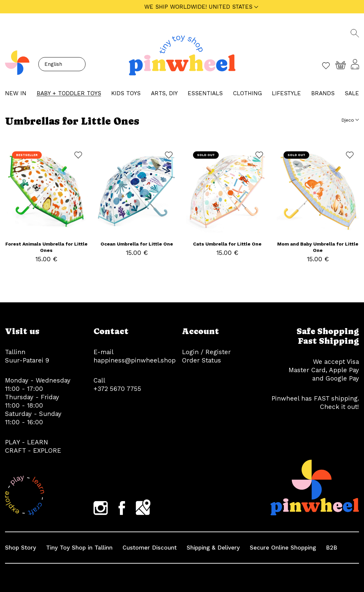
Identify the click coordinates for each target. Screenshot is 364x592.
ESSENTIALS (205, 93)
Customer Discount (150, 548)
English (53, 64)
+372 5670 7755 (117, 389)
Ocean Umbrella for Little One (137, 244)
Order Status (202, 360)
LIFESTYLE (286, 93)
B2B (332, 548)
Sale (352, 93)
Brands (323, 93)
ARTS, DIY (164, 93)
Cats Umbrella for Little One (227, 244)
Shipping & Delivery (213, 548)
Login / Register (206, 352)
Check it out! (339, 407)
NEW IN (16, 93)
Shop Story (21, 548)
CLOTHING (247, 93)
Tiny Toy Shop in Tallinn (79, 548)
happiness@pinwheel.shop (135, 360)
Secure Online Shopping (283, 548)
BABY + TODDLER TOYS (69, 93)
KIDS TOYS (126, 93)
